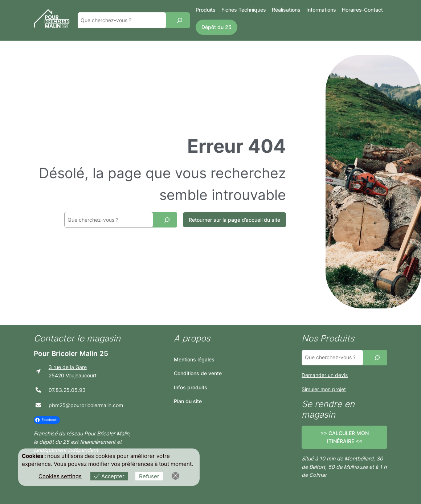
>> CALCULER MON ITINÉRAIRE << (345, 437)
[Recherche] (180, 20)
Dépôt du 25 (216, 27)
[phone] (38, 390)
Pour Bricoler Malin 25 (71, 353)
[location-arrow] (38, 371)
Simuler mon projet (324, 389)
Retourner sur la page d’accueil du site (234, 220)
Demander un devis (325, 375)
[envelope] (38, 405)
